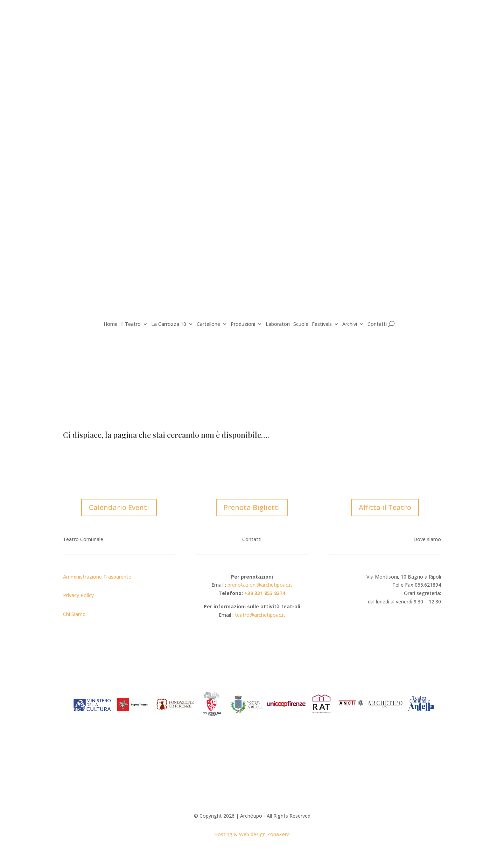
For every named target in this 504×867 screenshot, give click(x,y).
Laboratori (278, 324)
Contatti (377, 324)
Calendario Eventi (119, 507)
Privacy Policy (78, 595)
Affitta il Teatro (385, 507)
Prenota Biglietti (252, 507)
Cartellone (208, 324)
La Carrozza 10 (169, 324)
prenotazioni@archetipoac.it (260, 585)
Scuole (301, 324)
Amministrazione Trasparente (97, 577)
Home (111, 324)
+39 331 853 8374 (265, 593)
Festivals (322, 324)
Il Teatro (131, 324)
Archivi (350, 324)
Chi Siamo (74, 614)
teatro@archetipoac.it (260, 615)
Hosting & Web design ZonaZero (252, 834)
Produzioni (243, 324)
